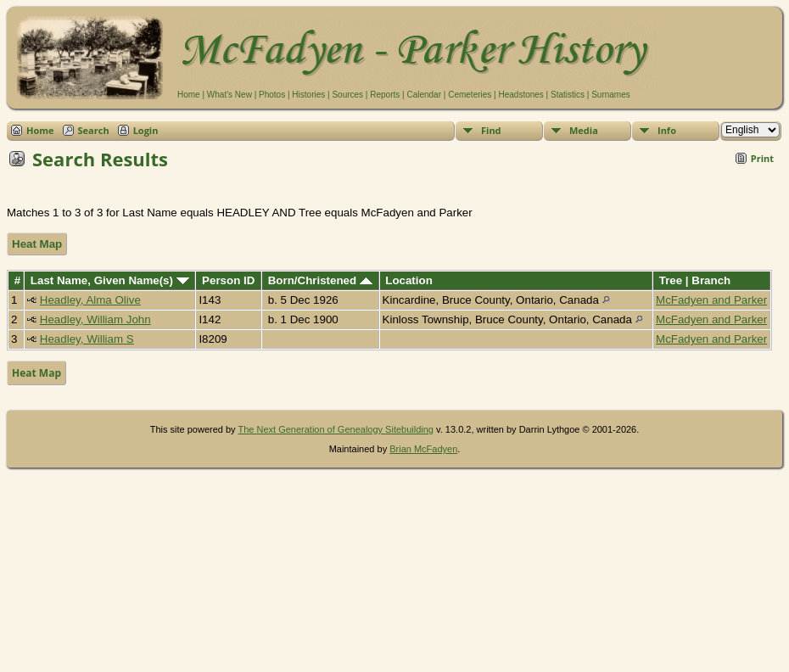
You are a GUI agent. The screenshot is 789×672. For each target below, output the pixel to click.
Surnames (611, 95)
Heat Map (37, 244)
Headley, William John (95, 319)
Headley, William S (87, 339)
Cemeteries (470, 95)
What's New (229, 95)
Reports (385, 95)
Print (762, 158)
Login (146, 130)
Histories (308, 95)
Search (94, 130)
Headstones (520, 95)
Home (189, 95)
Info (667, 130)
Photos (272, 95)
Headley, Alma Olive (90, 300)
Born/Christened (320, 280)
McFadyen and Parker (711, 300)
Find (491, 130)
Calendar (424, 95)
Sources (347, 95)
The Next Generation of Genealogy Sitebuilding (336, 429)
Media (584, 130)
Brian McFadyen (423, 449)
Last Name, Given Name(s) (110, 280)
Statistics (568, 95)
